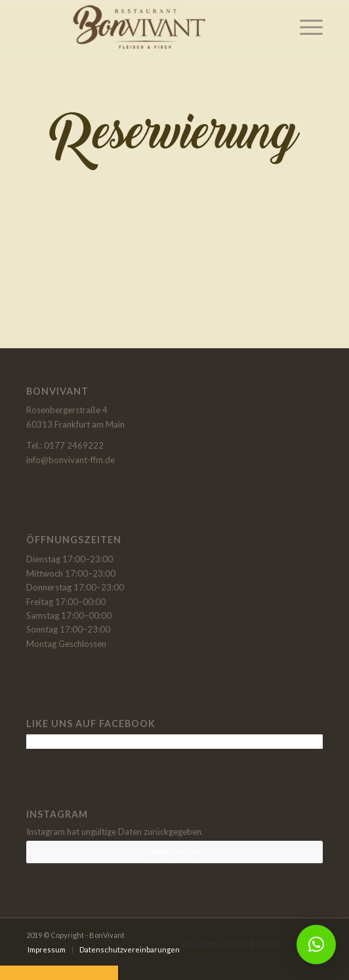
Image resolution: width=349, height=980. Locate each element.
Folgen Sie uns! (174, 852)
